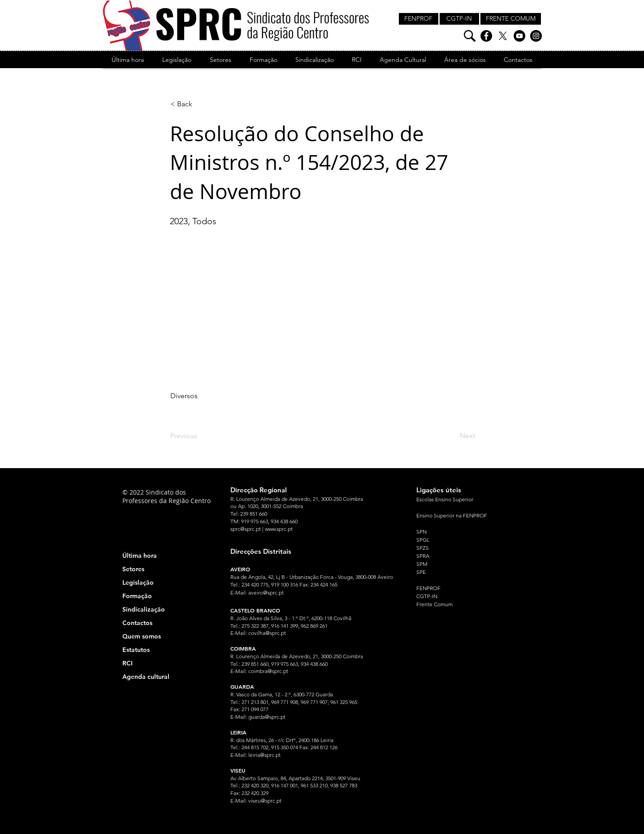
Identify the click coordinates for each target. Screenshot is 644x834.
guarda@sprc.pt (267, 717)
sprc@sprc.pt (246, 529)
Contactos (137, 623)
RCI (128, 663)
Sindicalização (144, 609)
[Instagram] (536, 36)
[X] (503, 36)
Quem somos (142, 636)
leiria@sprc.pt (264, 755)
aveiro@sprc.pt (266, 593)
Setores (133, 569)
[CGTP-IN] (459, 19)
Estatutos (136, 650)
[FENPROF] (419, 19)
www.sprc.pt (279, 529)
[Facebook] (486, 36)
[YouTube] (519, 36)
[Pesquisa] (470, 36)
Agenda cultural (146, 677)
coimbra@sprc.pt (268, 671)
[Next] (453, 436)
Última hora (140, 556)
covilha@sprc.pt (267, 633)
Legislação (138, 582)
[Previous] (200, 436)
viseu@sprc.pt (265, 801)
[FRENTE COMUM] (511, 19)
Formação (137, 596)
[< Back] (200, 104)
